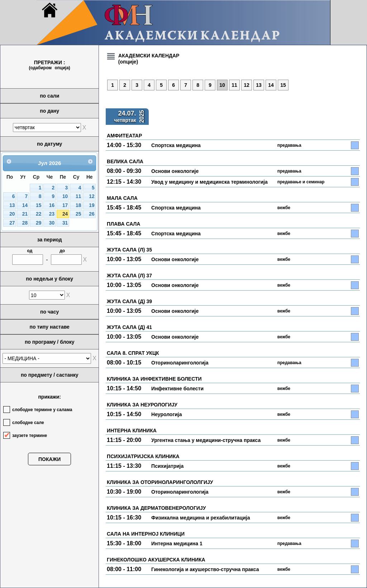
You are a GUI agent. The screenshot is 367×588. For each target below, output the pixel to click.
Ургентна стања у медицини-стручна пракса (206, 440)
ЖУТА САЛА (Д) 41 (129, 327)
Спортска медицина (176, 145)
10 (65, 196)
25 (78, 214)
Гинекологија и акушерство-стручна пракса (205, 569)
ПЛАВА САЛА (123, 224)
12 (92, 196)
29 (39, 223)
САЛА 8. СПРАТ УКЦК (133, 353)
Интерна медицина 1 (177, 544)
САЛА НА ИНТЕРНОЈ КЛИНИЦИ (146, 534)
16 (52, 205)
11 (78, 196)
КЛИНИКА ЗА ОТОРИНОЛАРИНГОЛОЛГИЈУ (160, 482)
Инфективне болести (177, 389)
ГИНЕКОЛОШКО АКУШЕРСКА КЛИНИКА (156, 560)
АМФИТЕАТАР (124, 136)
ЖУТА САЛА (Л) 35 (129, 250)
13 (12, 205)
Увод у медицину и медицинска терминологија (209, 182)
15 (39, 205)
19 (92, 205)
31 (65, 223)
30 (52, 223)
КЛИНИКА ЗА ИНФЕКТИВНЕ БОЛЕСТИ (154, 379)
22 (39, 214)
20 (12, 214)
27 (12, 223)
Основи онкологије (175, 171)
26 (92, 214)
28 (25, 223)
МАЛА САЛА (122, 198)
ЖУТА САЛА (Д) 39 (129, 301)
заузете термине (30, 436)
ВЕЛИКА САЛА (125, 161)
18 (78, 205)
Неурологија (166, 414)
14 (25, 205)
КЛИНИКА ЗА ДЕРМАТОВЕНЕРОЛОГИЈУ (156, 508)
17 (65, 205)
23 (52, 214)
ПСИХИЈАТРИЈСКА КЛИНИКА (143, 456)
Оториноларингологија (180, 363)
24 (65, 214)
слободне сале (28, 423)
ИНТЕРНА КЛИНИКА (132, 431)
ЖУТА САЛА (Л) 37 (129, 276)
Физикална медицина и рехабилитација (201, 518)
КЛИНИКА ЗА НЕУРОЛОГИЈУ (142, 405)
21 (25, 214)
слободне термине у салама (42, 410)
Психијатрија (167, 466)
